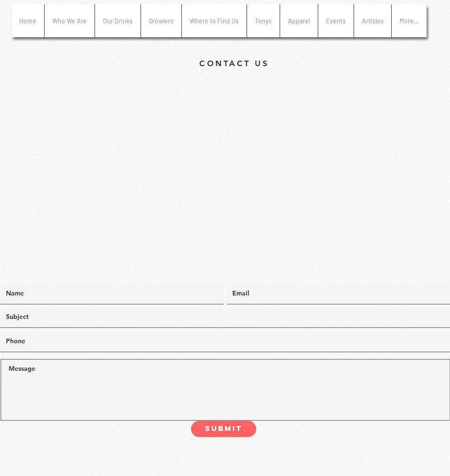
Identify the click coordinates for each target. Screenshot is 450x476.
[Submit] (224, 429)
